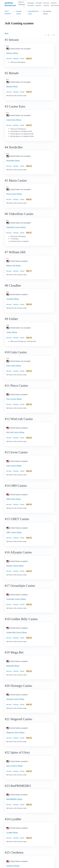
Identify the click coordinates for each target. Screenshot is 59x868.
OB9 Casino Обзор (14, 499)
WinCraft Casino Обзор (15, 432)
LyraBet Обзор (12, 832)
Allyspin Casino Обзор (15, 566)
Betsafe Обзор (12, 86)
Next (7, 33)
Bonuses (9, 59)
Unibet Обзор (12, 332)
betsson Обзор (12, 53)
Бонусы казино (46, 4)
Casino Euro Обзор (14, 120)
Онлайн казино (39, 4)
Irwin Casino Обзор (14, 466)
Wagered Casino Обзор (15, 732)
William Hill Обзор (13, 265)
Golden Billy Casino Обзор (17, 632)
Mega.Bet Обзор (13, 666)
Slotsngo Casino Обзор (15, 699)
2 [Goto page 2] (48, 35)
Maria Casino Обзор (14, 194)
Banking (16, 59)
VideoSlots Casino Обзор (16, 227)
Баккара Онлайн (31, 4)
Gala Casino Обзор (14, 366)
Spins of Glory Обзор (15, 766)
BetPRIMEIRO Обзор (14, 799)
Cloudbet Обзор (13, 299)
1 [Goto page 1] (46, 35)
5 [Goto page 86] (54, 35)
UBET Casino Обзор (14, 532)
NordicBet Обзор (13, 161)
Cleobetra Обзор (13, 866)
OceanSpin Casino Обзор (16, 599)
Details (22, 59)
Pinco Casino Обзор (14, 399)
